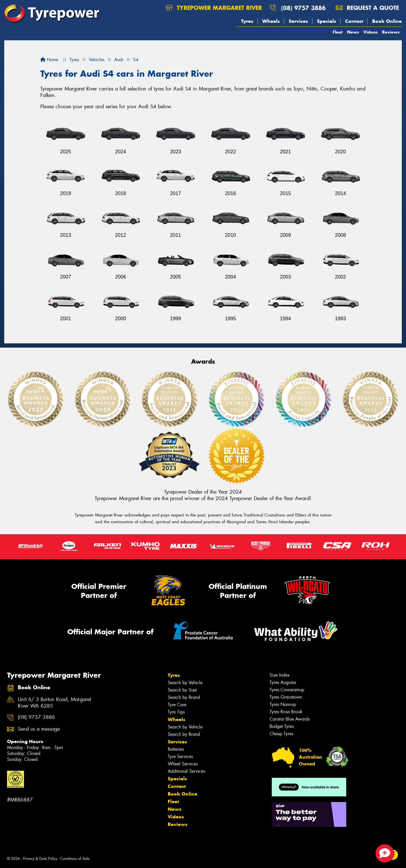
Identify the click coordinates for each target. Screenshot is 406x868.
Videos (370, 32)
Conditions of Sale (75, 859)
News (353, 32)
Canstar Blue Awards (290, 719)
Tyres (247, 21)
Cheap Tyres (281, 734)
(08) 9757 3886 (303, 8)
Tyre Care (177, 705)
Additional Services (186, 771)
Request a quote (367, 8)
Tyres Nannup (283, 704)
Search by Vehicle (185, 683)
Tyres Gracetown (286, 697)
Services (298, 21)
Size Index (280, 675)
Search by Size (182, 690)
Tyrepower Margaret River (214, 8)
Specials (326, 21)
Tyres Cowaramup (287, 690)
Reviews (391, 32)
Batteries (176, 749)
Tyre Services (180, 757)
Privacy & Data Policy (40, 859)
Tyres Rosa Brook (286, 712)
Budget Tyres (282, 726)
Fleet (338, 32)
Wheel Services (183, 764)
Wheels (271, 21)
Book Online (387, 21)
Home (49, 60)
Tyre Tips (176, 712)
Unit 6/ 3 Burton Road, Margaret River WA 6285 (54, 703)
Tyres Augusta (283, 682)
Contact (354, 21)
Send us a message (39, 729)
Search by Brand (184, 697)
